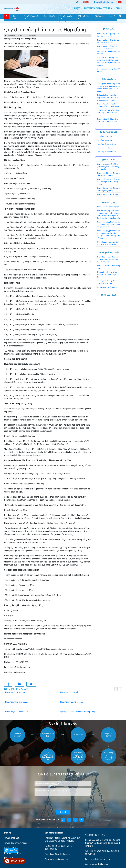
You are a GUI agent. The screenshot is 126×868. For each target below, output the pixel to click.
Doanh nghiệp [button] (49, 16)
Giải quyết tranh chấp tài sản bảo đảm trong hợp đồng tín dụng (107, 274)
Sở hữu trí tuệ (109, 160)
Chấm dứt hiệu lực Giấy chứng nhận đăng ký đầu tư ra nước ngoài (108, 113)
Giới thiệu (15, 17)
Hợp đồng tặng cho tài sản (107, 144)
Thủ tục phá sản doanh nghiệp (108, 207)
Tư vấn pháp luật (109, 132)
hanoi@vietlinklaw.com (105, 2)
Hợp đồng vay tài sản (105, 140)
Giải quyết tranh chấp (109, 253)
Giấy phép (109, 29)
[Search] (109, 16)
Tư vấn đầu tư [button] (66, 16)
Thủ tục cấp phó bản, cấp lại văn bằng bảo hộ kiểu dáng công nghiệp (109, 182)
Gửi (63, 812)
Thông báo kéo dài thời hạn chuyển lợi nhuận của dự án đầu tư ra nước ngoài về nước (108, 97)
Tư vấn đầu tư (109, 79)
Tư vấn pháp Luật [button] (31, 16)
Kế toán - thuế (109, 295)
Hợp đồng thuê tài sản (105, 136)
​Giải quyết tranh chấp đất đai (107, 287)
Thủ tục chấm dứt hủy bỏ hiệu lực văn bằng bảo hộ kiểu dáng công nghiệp (108, 167)
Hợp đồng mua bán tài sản (107, 152)
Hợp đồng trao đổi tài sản (106, 148)
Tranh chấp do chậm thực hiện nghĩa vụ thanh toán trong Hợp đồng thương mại (108, 259)
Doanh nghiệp (109, 202)
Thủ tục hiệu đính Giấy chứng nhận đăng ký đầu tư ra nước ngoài (107, 121)
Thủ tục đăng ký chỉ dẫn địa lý (108, 194)
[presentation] (54, 803)
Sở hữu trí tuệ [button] (84, 16)
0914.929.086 (84, 2)
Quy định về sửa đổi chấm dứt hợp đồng (78, 712)
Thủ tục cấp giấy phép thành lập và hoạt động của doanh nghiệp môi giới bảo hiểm (108, 224)
